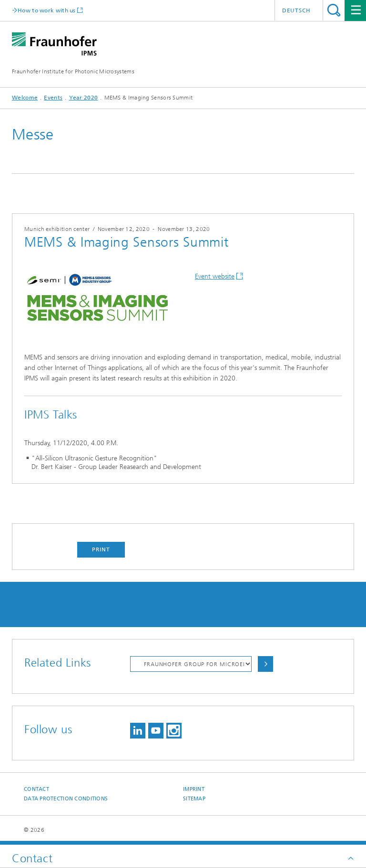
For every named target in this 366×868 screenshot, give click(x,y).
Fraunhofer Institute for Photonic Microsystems (73, 71)
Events (53, 98)
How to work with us (47, 10)
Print (101, 549)
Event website (215, 276)
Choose (265, 664)
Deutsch (296, 10)
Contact (36, 789)
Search (334, 10)
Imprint (194, 789)
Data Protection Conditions (66, 799)
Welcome (25, 98)
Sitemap (194, 799)
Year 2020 (84, 98)
